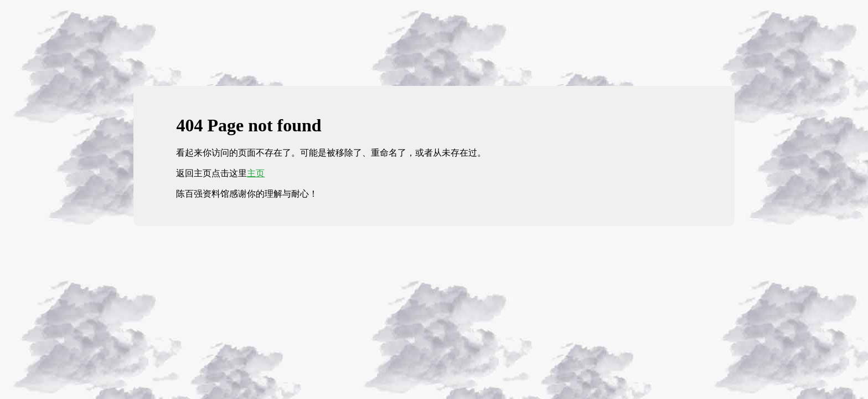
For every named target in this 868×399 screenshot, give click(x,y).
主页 (256, 173)
